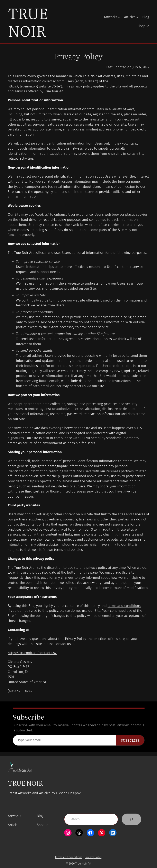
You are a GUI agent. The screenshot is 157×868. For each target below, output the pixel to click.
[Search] (131, 819)
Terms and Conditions (69, 857)
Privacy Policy (93, 857)
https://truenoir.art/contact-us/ (32, 653)
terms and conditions (124, 606)
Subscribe (130, 740)
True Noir (28, 22)
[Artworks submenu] (119, 17)
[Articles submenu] (137, 17)
